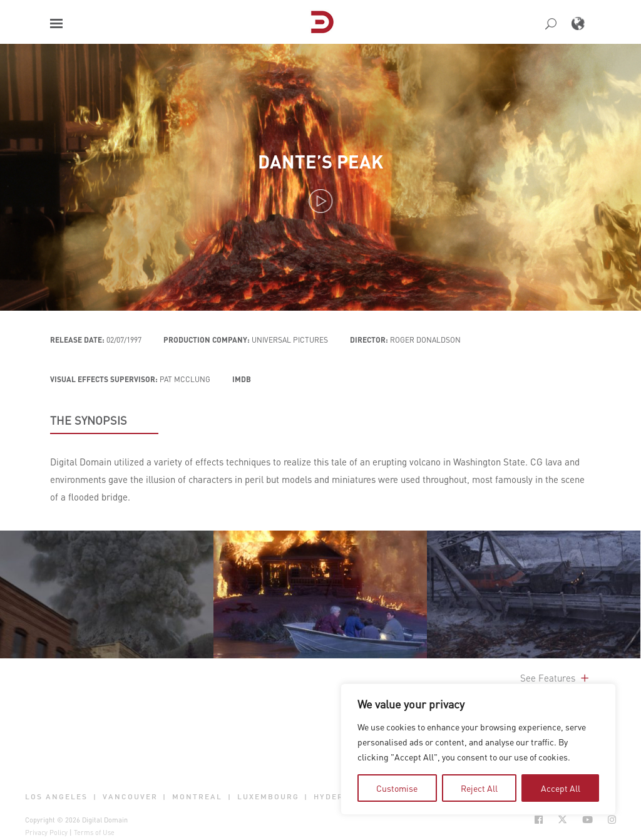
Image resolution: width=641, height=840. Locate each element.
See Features (556, 678)
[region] (478, 749)
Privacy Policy (46, 832)
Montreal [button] (197, 797)
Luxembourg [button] (268, 797)
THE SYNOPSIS (89, 420)
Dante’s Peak (320, 161)
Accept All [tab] (561, 788)
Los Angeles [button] (56, 797)
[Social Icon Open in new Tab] (539, 820)
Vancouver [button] (130, 797)
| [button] (95, 797)
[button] (56, 23)
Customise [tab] (397, 788)
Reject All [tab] (479, 788)
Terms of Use (94, 832)
